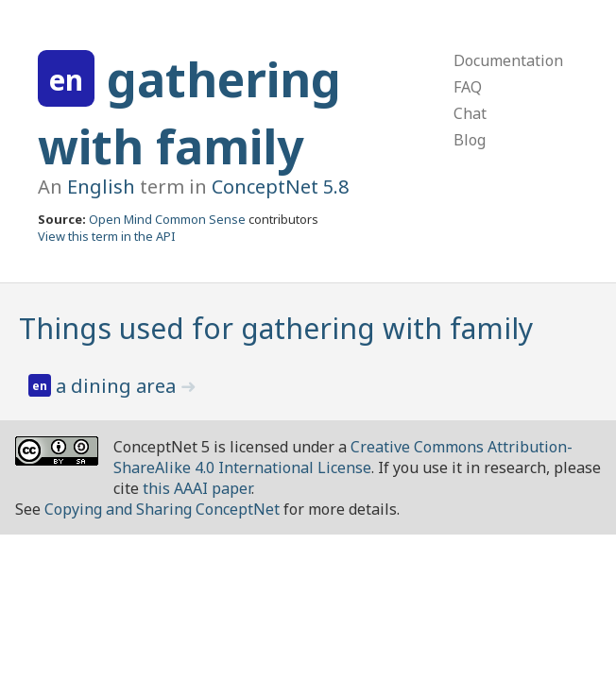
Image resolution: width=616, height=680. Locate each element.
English (101, 187)
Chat (470, 113)
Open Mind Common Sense (167, 219)
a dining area (118, 386)
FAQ (468, 87)
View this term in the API (107, 236)
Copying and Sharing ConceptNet (162, 509)
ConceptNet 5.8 (280, 187)
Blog (470, 140)
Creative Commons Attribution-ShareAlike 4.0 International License (343, 457)
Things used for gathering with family (276, 328)
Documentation (508, 60)
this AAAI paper (197, 488)
